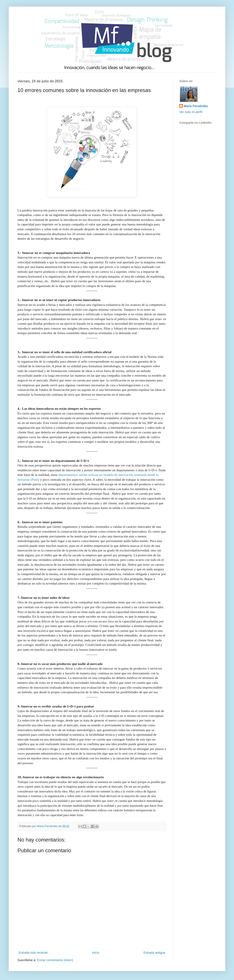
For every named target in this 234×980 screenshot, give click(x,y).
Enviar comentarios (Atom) (55, 960)
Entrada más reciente (33, 953)
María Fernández (196, 106)
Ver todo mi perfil (191, 112)
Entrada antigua (154, 953)
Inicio (96, 953)
